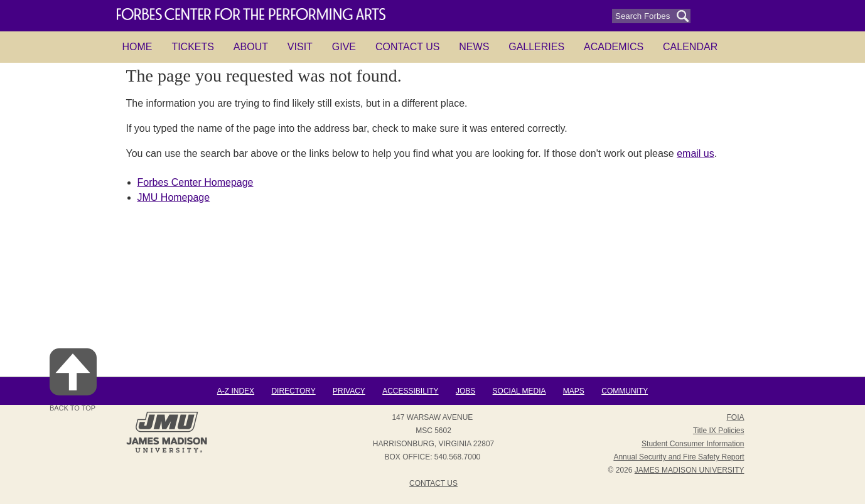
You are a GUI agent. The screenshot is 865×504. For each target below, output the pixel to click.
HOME (137, 47)
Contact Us (408, 47)
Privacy (349, 391)
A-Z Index (236, 391)
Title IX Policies (719, 431)
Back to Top (73, 380)
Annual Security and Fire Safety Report (679, 457)
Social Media (519, 391)
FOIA (735, 417)
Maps (574, 391)
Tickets (193, 47)
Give (344, 47)
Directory (293, 391)
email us (696, 153)
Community (625, 391)
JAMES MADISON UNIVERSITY (690, 470)
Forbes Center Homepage (196, 182)
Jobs (465, 391)
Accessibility (410, 391)
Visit (300, 47)
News (474, 47)
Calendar (690, 47)
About (251, 47)
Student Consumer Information (693, 444)
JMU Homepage (174, 197)
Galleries (536, 47)
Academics (614, 47)
